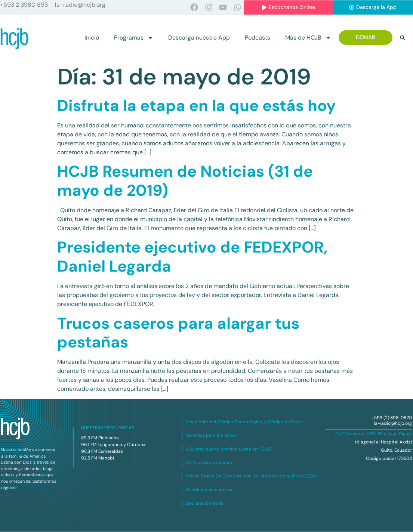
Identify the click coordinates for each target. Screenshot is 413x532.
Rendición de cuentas (209, 490)
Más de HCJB (308, 38)
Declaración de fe (205, 504)
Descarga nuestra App (199, 38)
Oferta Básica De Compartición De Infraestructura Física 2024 (251, 476)
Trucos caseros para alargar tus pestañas (178, 333)
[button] (403, 38)
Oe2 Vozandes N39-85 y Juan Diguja (374, 434)
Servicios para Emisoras (211, 436)
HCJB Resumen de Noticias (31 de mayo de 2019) (185, 181)
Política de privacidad (209, 463)
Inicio (92, 38)
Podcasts (258, 38)
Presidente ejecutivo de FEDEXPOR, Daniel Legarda (192, 257)
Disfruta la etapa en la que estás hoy (196, 106)
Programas (134, 38)
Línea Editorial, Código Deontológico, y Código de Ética (244, 422)
